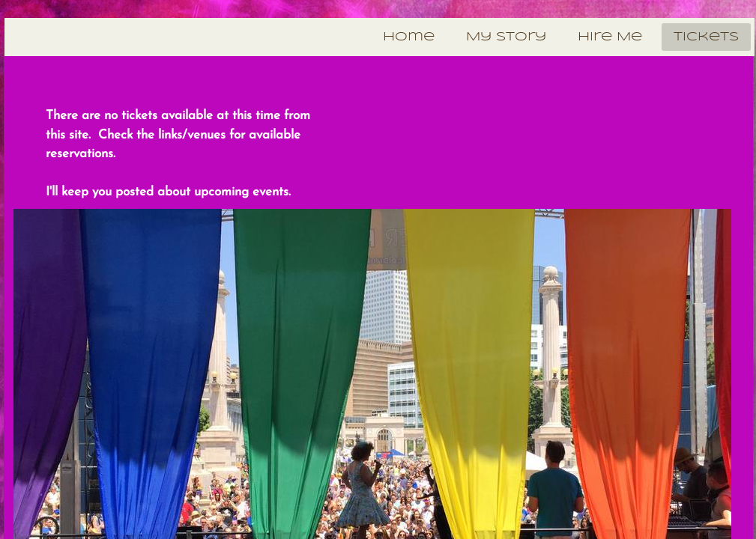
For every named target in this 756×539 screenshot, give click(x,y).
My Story (506, 37)
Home (409, 37)
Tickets (706, 37)
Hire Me (610, 37)
